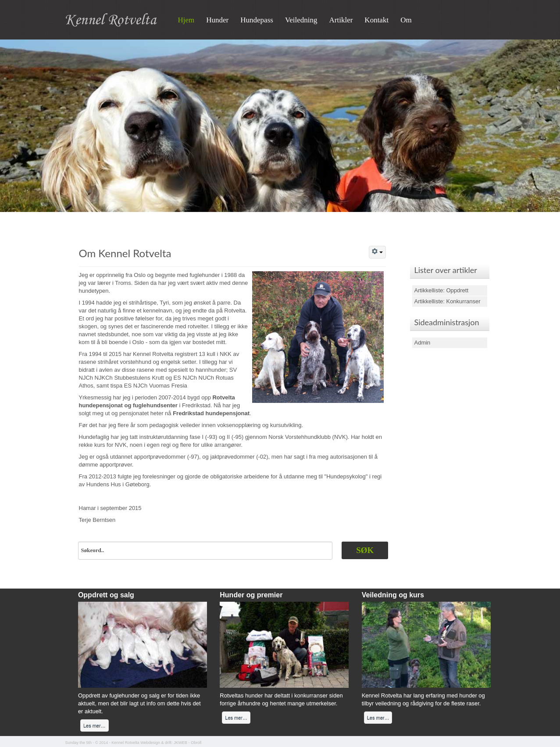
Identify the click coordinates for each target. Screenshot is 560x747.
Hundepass (257, 20)
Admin (423, 343)
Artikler (341, 20)
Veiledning (301, 20)
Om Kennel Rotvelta (125, 253)
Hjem (186, 20)
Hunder (217, 20)
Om (406, 20)
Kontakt (376, 20)
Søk (365, 550)
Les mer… (95, 725)
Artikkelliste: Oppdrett (442, 290)
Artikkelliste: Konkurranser (448, 301)
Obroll (196, 743)
